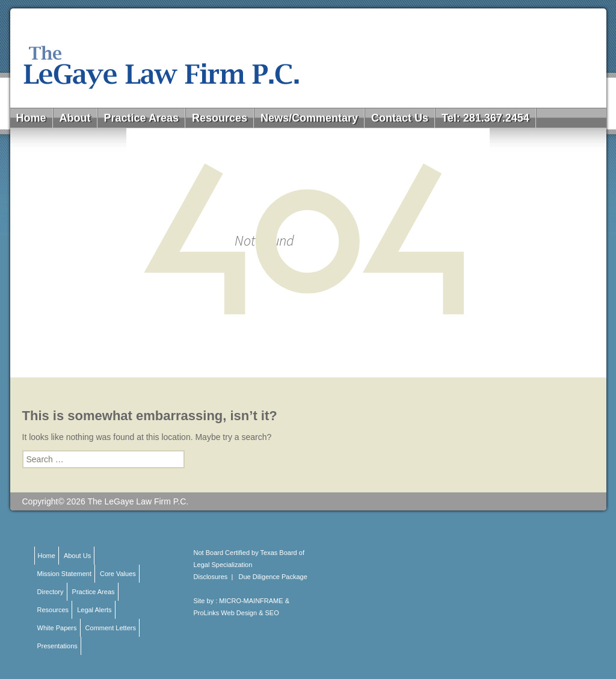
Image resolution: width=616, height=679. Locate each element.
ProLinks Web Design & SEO (236, 613)
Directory (51, 592)
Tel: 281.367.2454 (485, 118)
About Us (77, 556)
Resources (220, 118)
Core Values (118, 574)
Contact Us (400, 118)
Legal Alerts (94, 610)
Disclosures (211, 577)
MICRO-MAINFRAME (251, 601)
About (75, 118)
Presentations (57, 646)
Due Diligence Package (273, 577)
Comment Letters (111, 628)
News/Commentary (309, 118)
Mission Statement (64, 574)
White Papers (57, 628)
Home (31, 118)
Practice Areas (141, 118)
